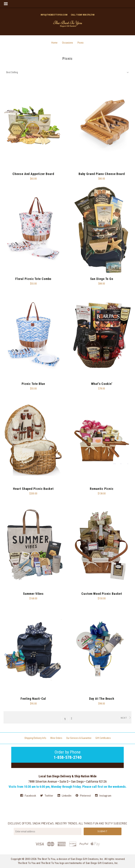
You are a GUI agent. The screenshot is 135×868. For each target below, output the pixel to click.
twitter (47, 796)
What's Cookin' (102, 384)
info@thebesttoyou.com (54, 15)
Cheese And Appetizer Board (33, 174)
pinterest (83, 796)
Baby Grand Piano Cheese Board (102, 174)
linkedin (64, 796)
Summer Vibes (33, 594)
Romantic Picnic (102, 489)
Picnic (81, 43)
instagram (103, 795)
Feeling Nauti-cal (33, 699)
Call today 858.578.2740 (83, 15)
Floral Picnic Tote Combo (33, 279)
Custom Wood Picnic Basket (102, 594)
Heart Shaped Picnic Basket (33, 489)
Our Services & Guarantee (79, 738)
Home (54, 43)
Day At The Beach (102, 699)
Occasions (67, 43)
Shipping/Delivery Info (35, 738)
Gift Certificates (103, 738)
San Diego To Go (102, 279)
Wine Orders (56, 738)
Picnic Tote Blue (33, 384)
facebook (28, 796)
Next (126, 718)
